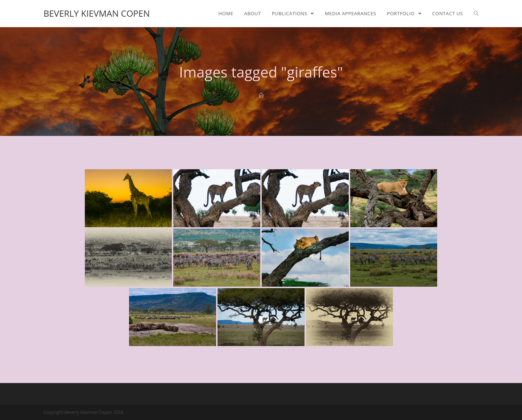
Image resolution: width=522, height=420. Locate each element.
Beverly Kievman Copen (97, 13)
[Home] (261, 95)
